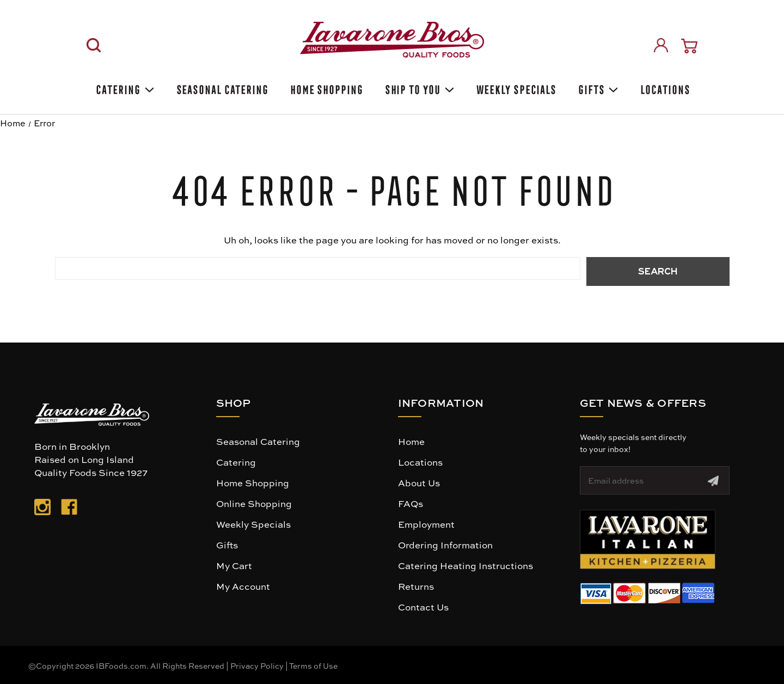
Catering (124, 88)
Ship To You (419, 88)
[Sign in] (661, 45)
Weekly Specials (253, 524)
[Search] (94, 45)
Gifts (597, 88)
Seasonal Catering (258, 441)
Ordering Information (445, 545)
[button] (648, 539)
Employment (426, 524)
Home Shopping (326, 88)
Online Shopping (254, 503)
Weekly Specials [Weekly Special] (516, 88)
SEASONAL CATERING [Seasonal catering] (221, 88)
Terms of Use (313, 665)
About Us (419, 483)
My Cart (234, 565)
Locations (664, 88)
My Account (243, 586)
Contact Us (423, 607)
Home (411, 441)
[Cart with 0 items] (689, 46)
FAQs (411, 503)
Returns (416, 586)
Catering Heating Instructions (465, 565)
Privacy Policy (257, 665)
